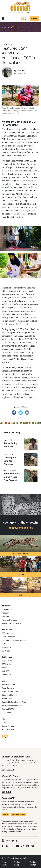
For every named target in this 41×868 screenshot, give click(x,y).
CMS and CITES (8, 709)
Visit (20, 595)
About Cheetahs (8, 688)
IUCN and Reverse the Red (12, 706)
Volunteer (20, 574)
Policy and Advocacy (10, 620)
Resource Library (20, 554)
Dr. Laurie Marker (8, 637)
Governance (6, 647)
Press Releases (8, 729)
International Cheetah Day (11, 624)
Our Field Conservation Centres (14, 640)
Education (5, 616)
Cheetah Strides (8, 726)
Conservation (7, 609)
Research (5, 613)
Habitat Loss (7, 699)
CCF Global (6, 651)
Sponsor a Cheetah (19, 814)
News (4, 27)
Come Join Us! (8, 770)
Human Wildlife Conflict (11, 692)
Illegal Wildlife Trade (10, 695)
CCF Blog (14, 27)
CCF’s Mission (7, 633)
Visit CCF (5, 671)
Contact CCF (6, 675)
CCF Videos (6, 713)
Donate (34, 18)
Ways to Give (7, 661)
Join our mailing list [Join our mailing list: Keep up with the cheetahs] (20, 528)
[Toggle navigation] (3, 19)
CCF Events (6, 664)
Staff (4, 644)
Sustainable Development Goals (14, 702)
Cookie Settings (33, 863)
